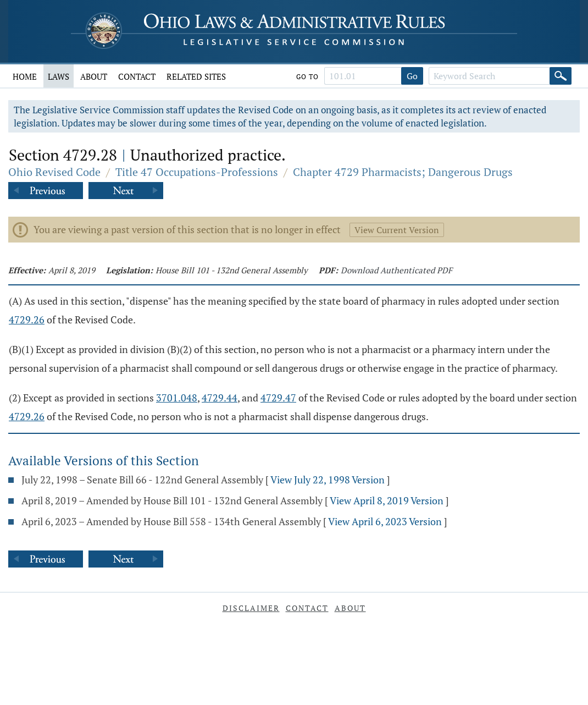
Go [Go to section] (412, 76)
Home (25, 76)
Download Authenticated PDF (396, 270)
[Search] (561, 76)
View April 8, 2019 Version (387, 500)
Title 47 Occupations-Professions (197, 172)
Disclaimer (251, 608)
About (94, 76)
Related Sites (196, 76)
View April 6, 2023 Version (385, 521)
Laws (59, 76)
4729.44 (220, 398)
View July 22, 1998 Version (328, 480)
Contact (137, 76)
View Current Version (397, 230)
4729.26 (27, 320)
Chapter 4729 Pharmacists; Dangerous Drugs (403, 172)
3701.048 (177, 398)
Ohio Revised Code (54, 172)
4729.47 (278, 398)
